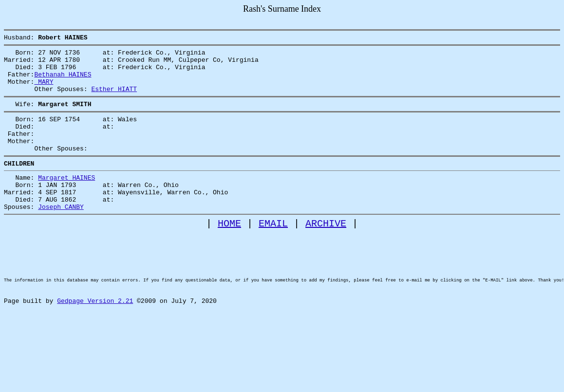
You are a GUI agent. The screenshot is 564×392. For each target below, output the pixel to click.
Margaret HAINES (66, 199)
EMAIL (273, 252)
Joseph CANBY (61, 234)
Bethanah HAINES (63, 81)
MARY (44, 90)
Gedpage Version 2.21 (95, 346)
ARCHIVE (326, 252)
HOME (229, 252)
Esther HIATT (114, 99)
